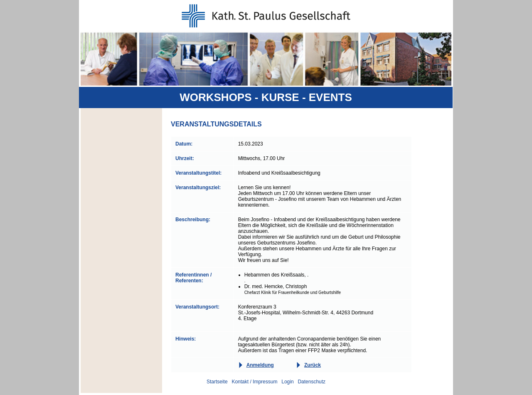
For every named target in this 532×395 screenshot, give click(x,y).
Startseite (217, 382)
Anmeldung (260, 365)
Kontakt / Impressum (254, 382)
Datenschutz (312, 382)
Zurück (313, 365)
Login (287, 382)
